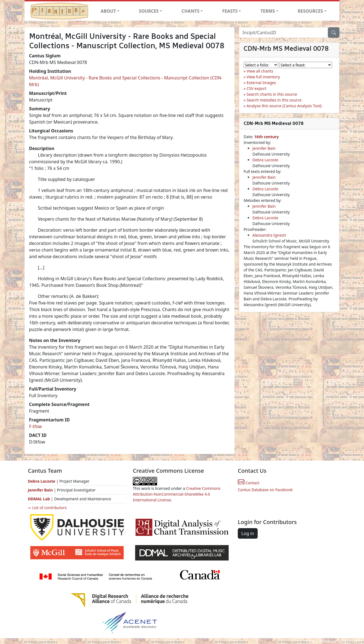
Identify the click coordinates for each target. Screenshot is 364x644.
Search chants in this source (272, 94)
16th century (266, 137)
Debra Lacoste (265, 160)
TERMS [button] (268, 11)
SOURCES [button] (149, 11)
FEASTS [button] (230, 11)
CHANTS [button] (190, 11)
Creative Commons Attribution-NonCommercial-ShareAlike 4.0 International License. (177, 494)
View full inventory (263, 77)
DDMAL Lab (39, 499)
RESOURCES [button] (310, 11)
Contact (249, 483)
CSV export (257, 88)
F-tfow (35, 426)
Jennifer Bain (264, 148)
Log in (248, 533)
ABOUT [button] (108, 11)
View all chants (260, 71)
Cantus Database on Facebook (265, 490)
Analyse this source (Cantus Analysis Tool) (284, 106)
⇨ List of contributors (47, 508)
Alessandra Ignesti (269, 235)
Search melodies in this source (274, 100)
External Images (261, 83)
